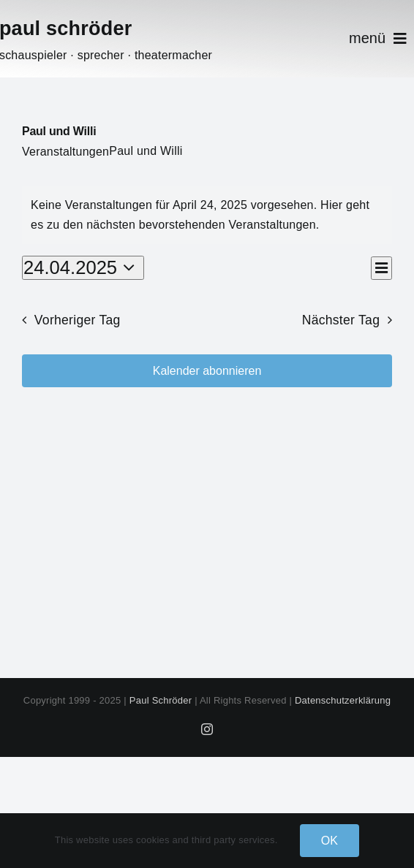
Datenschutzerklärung (343, 700)
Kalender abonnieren (207, 371)
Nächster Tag (341, 320)
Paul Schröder (161, 700)
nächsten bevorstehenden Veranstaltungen (201, 225)
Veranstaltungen (65, 152)
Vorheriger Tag (78, 320)
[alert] (207, 215)
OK (330, 841)
